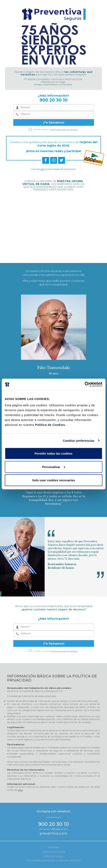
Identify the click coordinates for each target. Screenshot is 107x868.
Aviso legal (54, 847)
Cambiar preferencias (79, 440)
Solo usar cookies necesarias (53, 480)
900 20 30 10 (53, 100)
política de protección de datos (64, 129)
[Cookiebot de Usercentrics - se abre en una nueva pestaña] (84, 384)
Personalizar (54, 467)
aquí (43, 169)
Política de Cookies (50, 425)
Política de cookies (53, 856)
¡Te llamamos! (54, 123)
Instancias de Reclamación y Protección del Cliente (53, 860)
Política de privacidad (54, 852)
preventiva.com (53, 833)
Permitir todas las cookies (54, 453)
